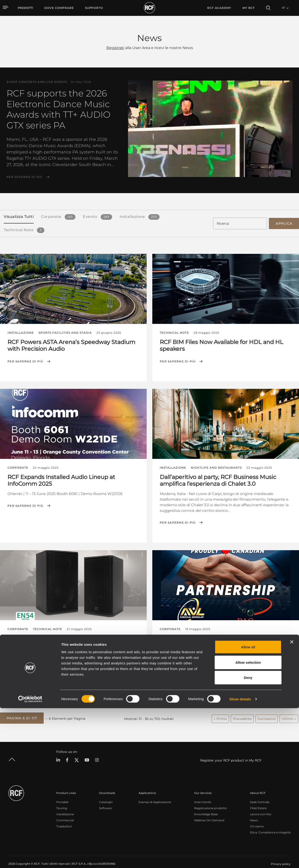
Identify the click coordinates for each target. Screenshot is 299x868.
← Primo (220, 712)
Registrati (115, 48)
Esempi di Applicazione (155, 794)
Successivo (267, 712)
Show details (240, 859)
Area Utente (203, 794)
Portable (62, 794)
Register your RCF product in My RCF (231, 753)
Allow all (248, 807)
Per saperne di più (25, 177)
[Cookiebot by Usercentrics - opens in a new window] (30, 859)
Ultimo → (289, 712)
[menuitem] (59, 8)
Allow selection (248, 822)
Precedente (242, 712)
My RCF (249, 8)
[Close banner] (292, 802)
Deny (248, 837)
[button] (22, 712)
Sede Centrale (260, 794)
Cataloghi (106, 794)
